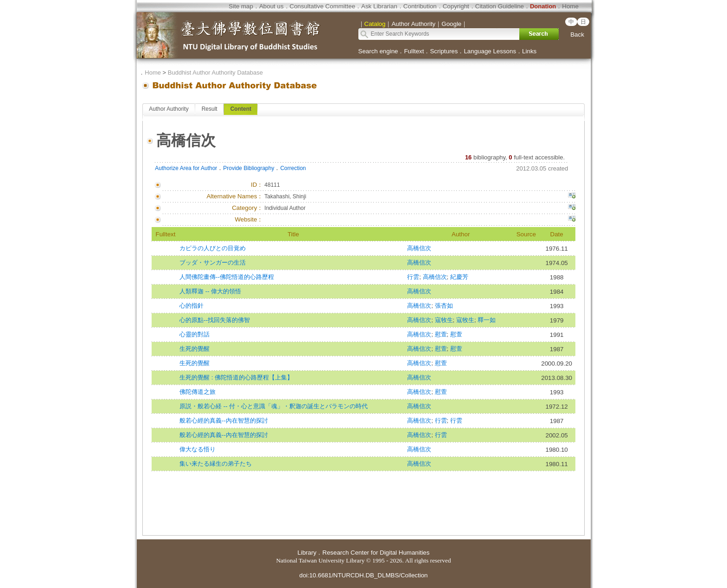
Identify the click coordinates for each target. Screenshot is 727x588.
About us (271, 6)
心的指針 (191, 306)
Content (241, 109)
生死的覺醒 (195, 349)
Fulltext (414, 51)
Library (307, 553)
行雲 (413, 277)
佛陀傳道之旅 (198, 392)
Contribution (420, 6)
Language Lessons (490, 51)
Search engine (378, 51)
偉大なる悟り (198, 449)
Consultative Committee (322, 6)
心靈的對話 (195, 334)
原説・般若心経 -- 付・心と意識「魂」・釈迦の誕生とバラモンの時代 (274, 406)
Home (570, 6)
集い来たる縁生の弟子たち (216, 464)
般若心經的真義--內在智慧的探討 (224, 420)
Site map (241, 6)
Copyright (456, 6)
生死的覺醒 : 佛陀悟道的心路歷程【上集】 (236, 377)
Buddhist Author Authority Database (215, 73)
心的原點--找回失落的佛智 (215, 320)
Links (529, 51)
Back (577, 35)
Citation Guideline (500, 6)
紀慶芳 (459, 277)
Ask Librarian (379, 6)
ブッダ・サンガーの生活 (213, 262)
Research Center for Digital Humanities (376, 553)
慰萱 (441, 334)
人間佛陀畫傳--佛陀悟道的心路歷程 (227, 277)
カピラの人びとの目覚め (213, 248)
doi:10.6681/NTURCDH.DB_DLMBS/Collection (363, 575)
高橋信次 (419, 248)
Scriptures (444, 51)
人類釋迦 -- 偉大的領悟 (210, 291)
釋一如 (487, 320)
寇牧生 (444, 320)
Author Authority (169, 109)
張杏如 (444, 306)
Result (210, 109)
